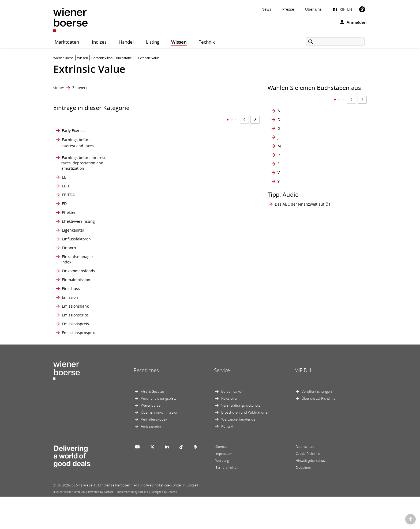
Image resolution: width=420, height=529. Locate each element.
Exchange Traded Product (206, 318)
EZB (194, 365)
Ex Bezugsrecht (204, 241)
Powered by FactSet (101, 524)
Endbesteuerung (148, 206)
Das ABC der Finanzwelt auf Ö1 (303, 193)
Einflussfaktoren (76, 250)
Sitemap (221, 479)
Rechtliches (146, 402)
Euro (195, 166)
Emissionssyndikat (149, 120)
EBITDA (68, 192)
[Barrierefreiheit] (362, 9)
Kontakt (227, 459)
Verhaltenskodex (154, 452)
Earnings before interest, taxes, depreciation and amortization (84, 152)
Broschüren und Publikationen (245, 445)
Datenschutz (305, 479)
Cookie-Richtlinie (308, 486)
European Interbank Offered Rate (208, 206)
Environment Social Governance (150, 220)
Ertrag (138, 290)
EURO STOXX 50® (206, 232)
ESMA (138, 329)
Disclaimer (303, 500)
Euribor (197, 152)
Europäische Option (209, 178)
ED (64, 206)
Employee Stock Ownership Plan (146, 178)
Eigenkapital (73, 241)
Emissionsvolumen (149, 133)
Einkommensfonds (78, 290)
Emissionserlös (75, 347)
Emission (70, 329)
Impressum (224, 486)
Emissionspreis (75, 356)
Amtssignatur (151, 459)
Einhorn (69, 261)
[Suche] (335, 41)
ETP (194, 120)
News (266, 9)
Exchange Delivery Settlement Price (207, 261)
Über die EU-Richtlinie (318, 431)
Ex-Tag (197, 347)
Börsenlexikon (232, 424)
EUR (194, 133)
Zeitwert (80, 88)
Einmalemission (76, 304)
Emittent (140, 152)
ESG (136, 318)
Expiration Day (204, 338)
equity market (145, 232)
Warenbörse (151, 438)
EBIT (66, 178)
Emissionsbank (75, 338)
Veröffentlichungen (317, 424)
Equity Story (143, 241)
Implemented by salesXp (132, 524)
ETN (136, 365)
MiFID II (303, 402)
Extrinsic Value (204, 356)
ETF (136, 356)
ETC (136, 347)
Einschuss (71, 318)
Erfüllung (141, 250)
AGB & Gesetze (152, 424)
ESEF (137, 304)
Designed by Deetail (164, 524)
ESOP (137, 338)
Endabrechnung (147, 192)
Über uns (313, 9)
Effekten (69, 220)
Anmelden (353, 22)
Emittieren (142, 166)
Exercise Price (203, 329)
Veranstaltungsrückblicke (241, 438)
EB (64, 166)
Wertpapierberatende (238, 452)
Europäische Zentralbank (202, 192)
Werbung (222, 493)
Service (222, 402)
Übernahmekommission (160, 445)
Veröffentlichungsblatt (158, 431)
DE (335, 9)
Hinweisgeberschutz (311, 493)
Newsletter (229, 431)
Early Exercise (74, 120)
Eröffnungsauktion (149, 275)
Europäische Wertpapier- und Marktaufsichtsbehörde (215, 220)
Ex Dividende (202, 250)
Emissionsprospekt (79, 365)
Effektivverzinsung (78, 232)
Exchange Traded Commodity (206, 275)
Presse (288, 9)
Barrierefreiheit (227, 500)
